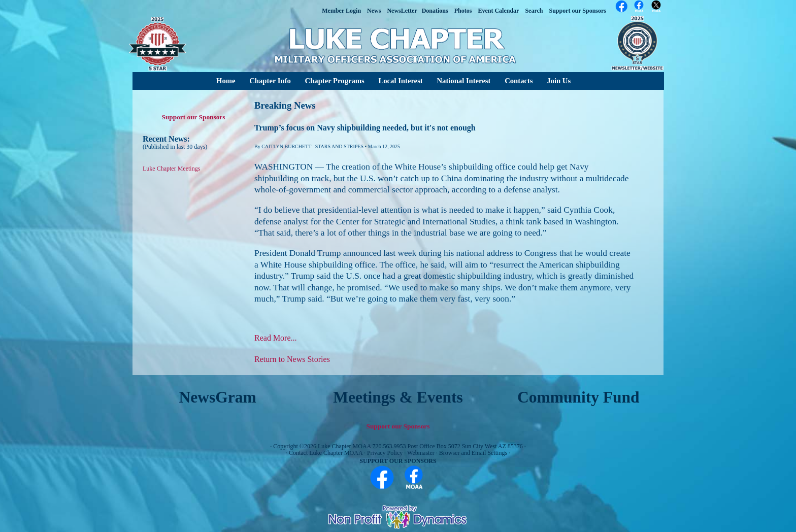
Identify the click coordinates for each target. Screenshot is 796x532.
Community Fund (578, 397)
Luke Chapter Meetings (171, 169)
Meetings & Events (398, 397)
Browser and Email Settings (473, 453)
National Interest (463, 81)
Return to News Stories (292, 359)
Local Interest (400, 81)
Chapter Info (270, 81)
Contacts (519, 81)
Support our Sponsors (194, 117)
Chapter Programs (335, 81)
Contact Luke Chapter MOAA (326, 453)
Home (226, 81)
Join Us (559, 81)
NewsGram (218, 397)
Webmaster (421, 453)
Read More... (276, 338)
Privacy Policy (385, 453)
